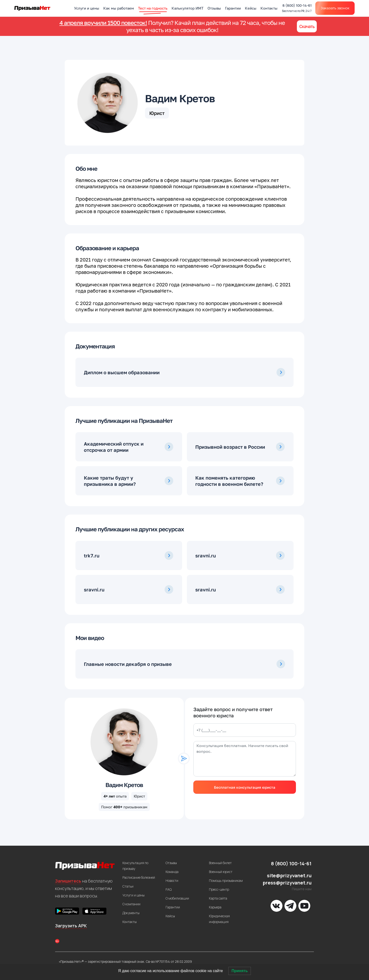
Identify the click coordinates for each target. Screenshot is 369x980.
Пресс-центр (219, 889)
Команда (172, 872)
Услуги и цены (87, 8)
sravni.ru (206, 555)
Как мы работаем (119, 8)
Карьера (215, 907)
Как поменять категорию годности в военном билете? (229, 481)
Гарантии (233, 8)
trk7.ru (92, 555)
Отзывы (214, 8)
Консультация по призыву (135, 866)
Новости (172, 881)
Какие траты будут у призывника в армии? (110, 481)
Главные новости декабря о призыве (128, 664)
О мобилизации (177, 898)
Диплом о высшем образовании (122, 372)
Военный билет (220, 863)
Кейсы (251, 8)
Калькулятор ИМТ (187, 8)
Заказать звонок (335, 8)
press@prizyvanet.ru (287, 883)
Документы (131, 913)
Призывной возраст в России (230, 447)
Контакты (269, 8)
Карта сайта (218, 898)
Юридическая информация (219, 919)
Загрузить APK (71, 926)
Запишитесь (68, 881)
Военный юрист (221, 872)
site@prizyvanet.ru (289, 875)
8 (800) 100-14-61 (297, 8)
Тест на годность (153, 8)
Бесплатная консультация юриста (245, 787)
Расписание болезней (139, 877)
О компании (131, 904)
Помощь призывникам (226, 881)
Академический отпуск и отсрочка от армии (114, 447)
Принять (240, 971)
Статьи (128, 886)
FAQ (169, 889)
